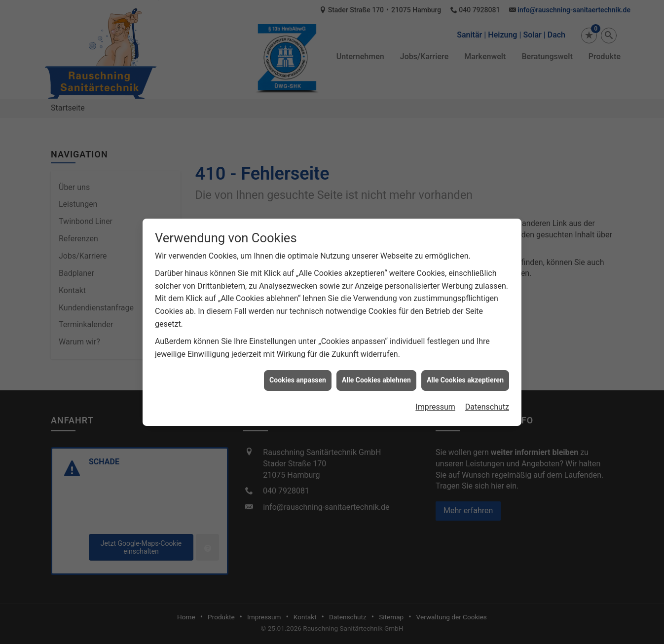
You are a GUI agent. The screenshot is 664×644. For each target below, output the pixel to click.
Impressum (435, 401)
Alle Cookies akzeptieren (465, 375)
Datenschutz (487, 401)
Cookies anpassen (298, 375)
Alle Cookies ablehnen (376, 375)
